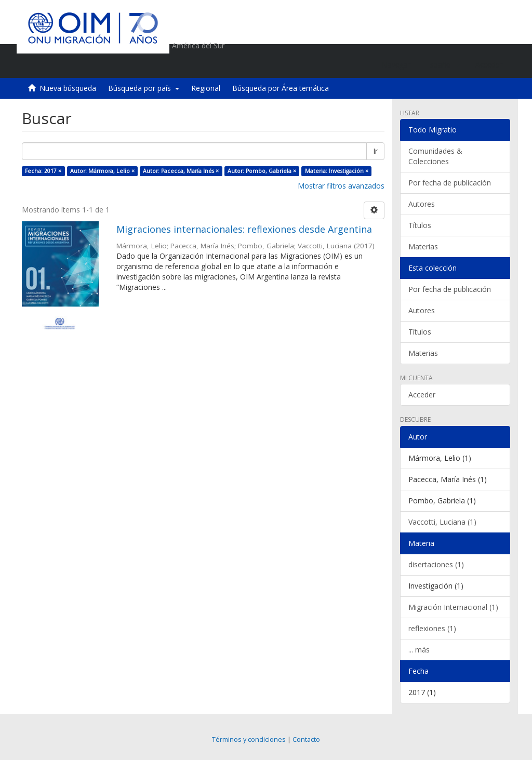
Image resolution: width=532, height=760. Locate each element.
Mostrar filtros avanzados (341, 186)
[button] (443, 65)
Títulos (420, 225)
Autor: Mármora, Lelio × (102, 171)
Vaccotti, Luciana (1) (442, 522)
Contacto (306, 739)
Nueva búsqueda (68, 88)
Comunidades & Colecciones (435, 156)
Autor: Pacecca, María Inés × (181, 171)
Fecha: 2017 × (43, 171)
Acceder (422, 395)
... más (419, 650)
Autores (422, 204)
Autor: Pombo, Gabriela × (262, 171)
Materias (423, 246)
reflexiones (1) (432, 628)
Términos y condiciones (249, 739)
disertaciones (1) (436, 564)
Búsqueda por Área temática (281, 88)
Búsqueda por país (144, 88)
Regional (206, 88)
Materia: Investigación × (337, 171)
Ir (375, 151)
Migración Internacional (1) (453, 607)
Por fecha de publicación (450, 183)
